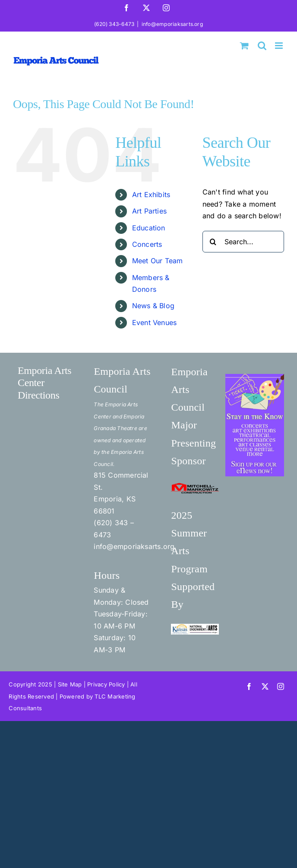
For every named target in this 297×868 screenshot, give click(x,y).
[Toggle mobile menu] (280, 46)
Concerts (147, 244)
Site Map (70, 684)
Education (149, 228)
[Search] (213, 242)
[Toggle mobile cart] (244, 46)
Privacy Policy (106, 684)
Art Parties (150, 211)
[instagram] (281, 686)
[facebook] (249, 686)
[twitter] (265, 686)
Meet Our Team (158, 261)
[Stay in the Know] (255, 377)
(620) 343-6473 (114, 24)
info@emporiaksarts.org (172, 24)
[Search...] (243, 242)
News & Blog (153, 306)
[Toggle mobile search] (262, 46)
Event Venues (155, 322)
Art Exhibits (151, 195)
